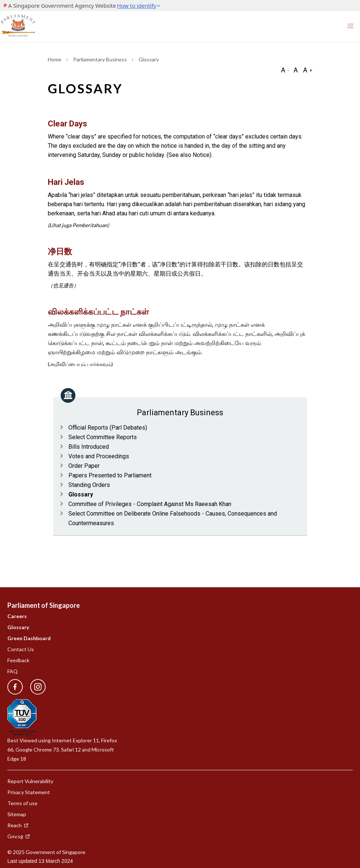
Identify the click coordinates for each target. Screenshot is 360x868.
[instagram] (34, 687)
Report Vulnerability (30, 781)
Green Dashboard (29, 638)
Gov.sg (19, 836)
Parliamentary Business (101, 59)
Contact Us (21, 649)
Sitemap (17, 814)
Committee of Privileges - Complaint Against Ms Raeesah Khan (150, 504)
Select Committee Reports (103, 437)
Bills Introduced (89, 447)
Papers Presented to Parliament (110, 475)
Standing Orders (89, 485)
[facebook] (15, 687)
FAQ (13, 671)
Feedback (18, 660)
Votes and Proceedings (99, 456)
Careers (17, 616)
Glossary (81, 494)
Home (55, 59)
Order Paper (84, 466)
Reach (18, 825)
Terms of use (22, 803)
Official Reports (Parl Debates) (108, 428)
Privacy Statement (29, 792)
